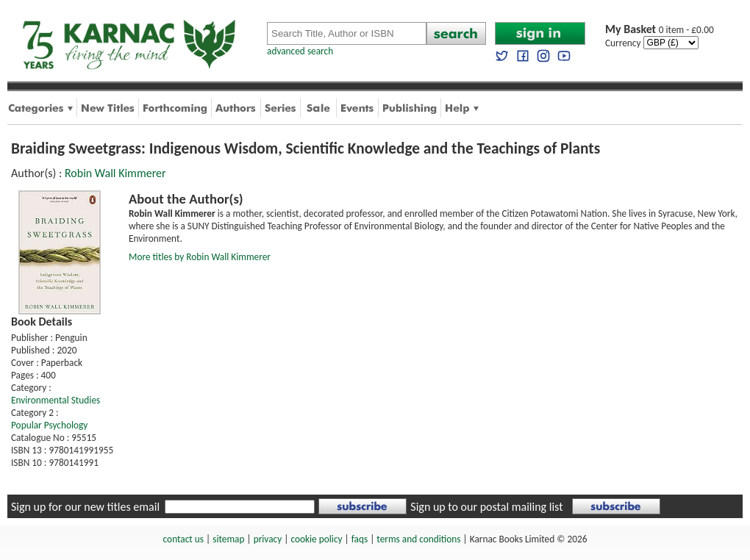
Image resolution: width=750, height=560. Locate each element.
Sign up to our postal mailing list (486, 507)
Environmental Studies (56, 400)
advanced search (300, 51)
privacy (268, 539)
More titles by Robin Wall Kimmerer (200, 257)
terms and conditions (418, 539)
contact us (183, 539)
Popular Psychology (49, 425)
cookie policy (316, 539)
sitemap (228, 539)
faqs (360, 539)
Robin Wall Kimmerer (115, 173)
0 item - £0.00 (660, 30)
